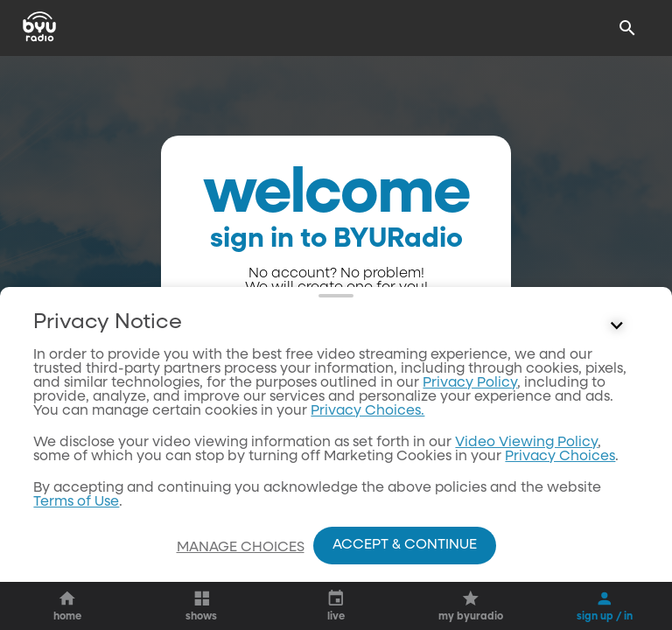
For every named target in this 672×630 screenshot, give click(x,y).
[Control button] (617, 326)
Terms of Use (76, 502)
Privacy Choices (560, 457)
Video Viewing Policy (526, 443)
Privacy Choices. (367, 411)
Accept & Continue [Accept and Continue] (405, 545)
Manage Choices (241, 548)
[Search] (627, 28)
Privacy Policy (470, 383)
